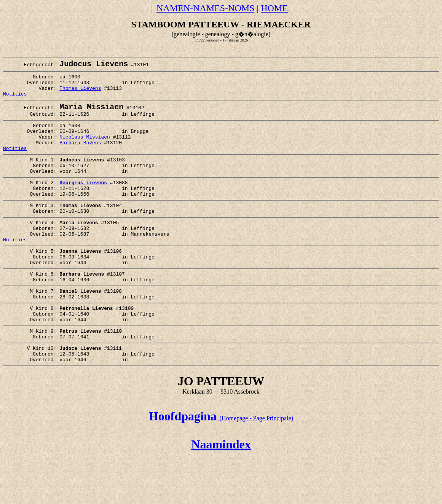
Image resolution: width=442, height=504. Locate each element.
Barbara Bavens (80, 157)
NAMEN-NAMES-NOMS (205, 8)
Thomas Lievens (80, 94)
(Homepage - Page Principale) (221, 466)
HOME (274, 8)
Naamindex (221, 492)
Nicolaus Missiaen (85, 150)
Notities (15, 101)
